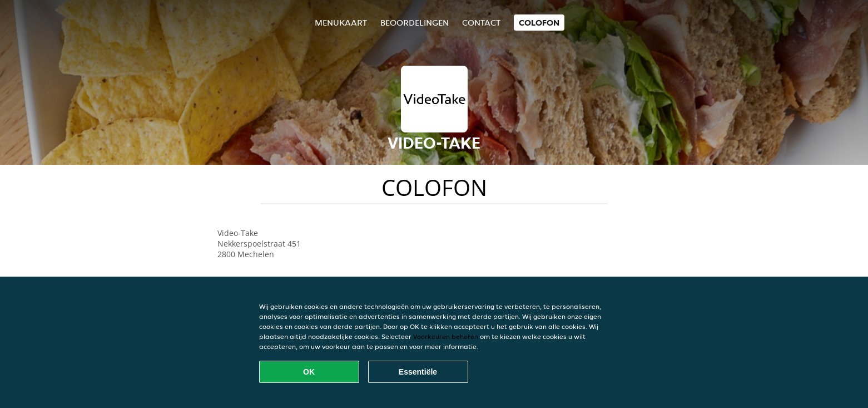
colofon (539, 23)
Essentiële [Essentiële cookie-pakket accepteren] (418, 372)
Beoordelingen (415, 23)
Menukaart (341, 23)
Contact (481, 23)
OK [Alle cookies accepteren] (309, 372)
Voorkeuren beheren (446, 336)
